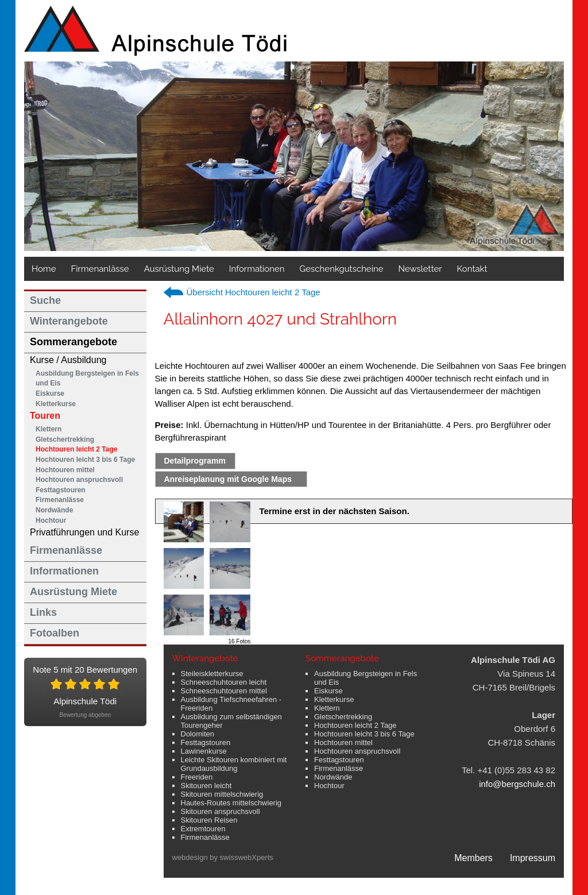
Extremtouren (203, 829)
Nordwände (54, 510)
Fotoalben (55, 633)
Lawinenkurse (204, 751)
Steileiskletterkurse (212, 674)
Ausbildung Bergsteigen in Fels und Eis (87, 379)
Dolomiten (198, 734)
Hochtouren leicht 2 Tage (76, 449)
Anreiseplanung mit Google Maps (228, 479)
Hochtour (51, 520)
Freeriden (197, 777)
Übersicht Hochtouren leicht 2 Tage (254, 292)
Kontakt (472, 269)
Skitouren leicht (206, 786)
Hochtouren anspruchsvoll (79, 480)
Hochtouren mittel (65, 470)
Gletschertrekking (65, 439)
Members (473, 858)
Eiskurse (50, 394)
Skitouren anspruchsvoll (220, 811)
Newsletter (420, 269)
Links (43, 612)
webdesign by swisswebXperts (223, 857)
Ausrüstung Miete (179, 269)
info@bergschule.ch (517, 784)
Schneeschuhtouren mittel (224, 691)
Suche (45, 300)
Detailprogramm (195, 461)
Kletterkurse (56, 404)
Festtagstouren (61, 490)
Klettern (49, 429)
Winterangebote (69, 321)
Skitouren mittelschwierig (222, 794)
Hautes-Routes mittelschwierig (231, 803)
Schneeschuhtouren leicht (224, 682)
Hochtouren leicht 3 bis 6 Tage (85, 460)
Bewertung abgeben (85, 715)
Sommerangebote (73, 342)
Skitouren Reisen (209, 820)
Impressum (533, 858)
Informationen (257, 269)
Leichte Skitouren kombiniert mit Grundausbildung (234, 764)
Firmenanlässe (100, 269)
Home (44, 269)
